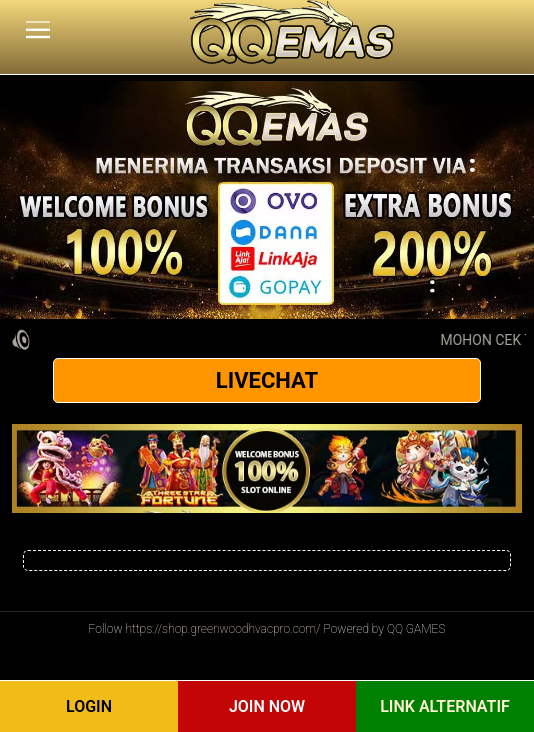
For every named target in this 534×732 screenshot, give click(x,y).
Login (89, 706)
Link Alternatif (445, 706)
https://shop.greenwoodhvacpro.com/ (222, 629)
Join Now (267, 706)
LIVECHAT (267, 380)
